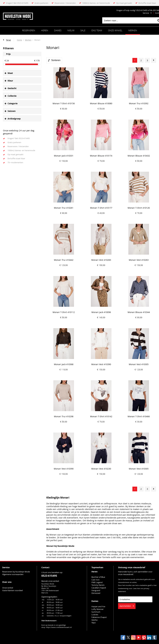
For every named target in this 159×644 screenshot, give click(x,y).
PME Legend (97, 582)
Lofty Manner (98, 609)
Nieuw (71, 30)
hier (139, 588)
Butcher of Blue (98, 577)
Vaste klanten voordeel (13, 590)
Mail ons (45, 593)
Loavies (95, 615)
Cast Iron (95, 580)
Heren (45, 30)
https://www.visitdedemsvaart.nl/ (59, 627)
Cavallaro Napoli (99, 588)
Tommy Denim (98, 585)
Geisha (94, 620)
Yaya (93, 623)
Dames (58, 30)
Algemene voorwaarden (13, 574)
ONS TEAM (97, 30)
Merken (133, 30)
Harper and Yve (98, 606)
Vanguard (96, 590)
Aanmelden (125, 606)
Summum (96, 612)
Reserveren (29, 30)
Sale (83, 30)
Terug (8, 40)
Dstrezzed (96, 593)
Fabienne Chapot (99, 617)
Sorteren (56, 60)
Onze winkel (115, 30)
